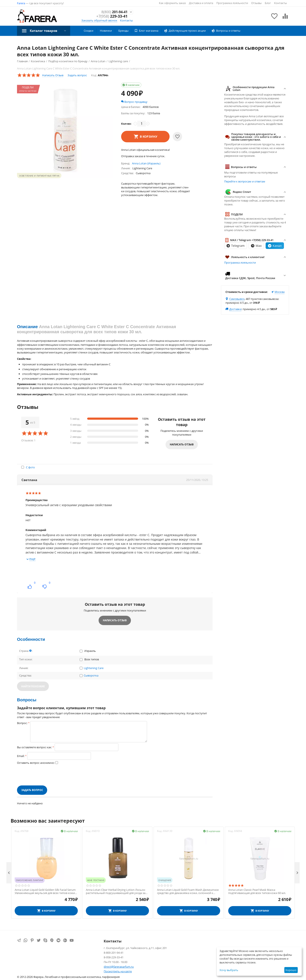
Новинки (106, 31)
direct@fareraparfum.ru (119, 967)
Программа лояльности (232, 3)
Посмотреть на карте (118, 971)
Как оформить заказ (172, 3)
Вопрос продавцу (134, 102)
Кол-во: (126, 124)
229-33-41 (112, 17)
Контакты (280, 3)
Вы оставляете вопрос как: (34, 747)
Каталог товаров (45, 31)
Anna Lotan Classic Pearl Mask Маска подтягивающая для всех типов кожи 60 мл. (257, 892)
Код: (94, 75)
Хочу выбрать (229, 970)
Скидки (89, 31)
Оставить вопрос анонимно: (36, 763)
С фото (30, 467)
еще (32, 559)
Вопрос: (22, 723)
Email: (21, 756)
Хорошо (291, 970)
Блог (268, 3)
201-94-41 (113, 12)
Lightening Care (94, 668)
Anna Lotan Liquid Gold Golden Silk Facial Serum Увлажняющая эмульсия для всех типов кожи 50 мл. (45, 892)
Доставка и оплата (201, 3)
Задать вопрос (77, 75)
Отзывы (256, 3)
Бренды (123, 31)
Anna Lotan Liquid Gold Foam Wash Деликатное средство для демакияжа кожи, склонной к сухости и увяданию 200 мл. (188, 892)
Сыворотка (91, 676)
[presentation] (49, 775)
